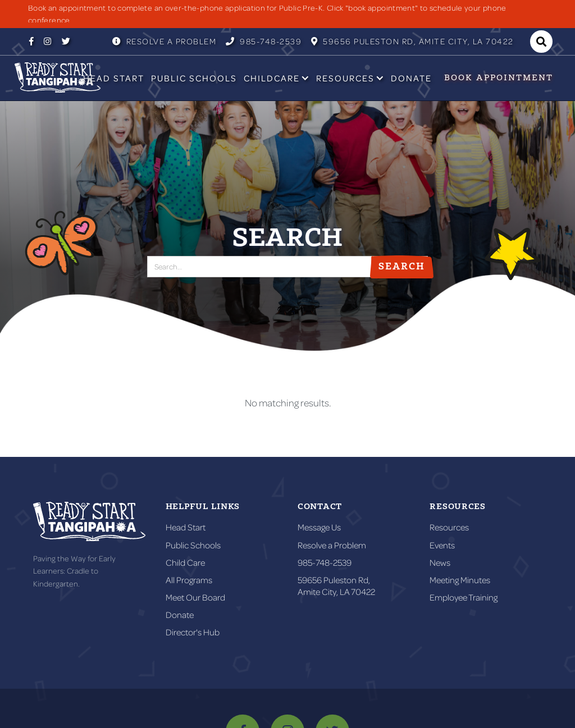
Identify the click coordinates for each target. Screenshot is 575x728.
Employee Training (464, 597)
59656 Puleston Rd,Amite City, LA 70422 (336, 586)
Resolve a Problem (165, 41)
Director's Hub (193, 632)
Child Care (185, 562)
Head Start (114, 78)
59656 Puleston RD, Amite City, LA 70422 (412, 41)
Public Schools (194, 78)
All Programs (189, 580)
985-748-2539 (264, 41)
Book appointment (499, 78)
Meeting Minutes (460, 580)
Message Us (319, 527)
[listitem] (287, 14)
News (440, 562)
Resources (449, 527)
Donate (411, 78)
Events (442, 545)
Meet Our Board (195, 597)
